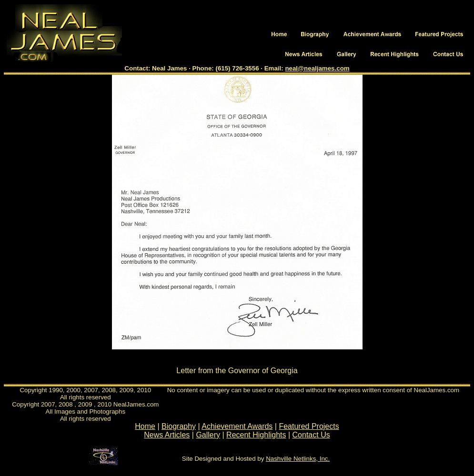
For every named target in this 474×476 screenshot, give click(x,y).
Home (145, 426)
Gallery (208, 435)
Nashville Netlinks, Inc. (298, 459)
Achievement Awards (237, 426)
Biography (179, 426)
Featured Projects (309, 426)
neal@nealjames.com (317, 68)
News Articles (167, 435)
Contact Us (311, 435)
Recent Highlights (256, 435)
